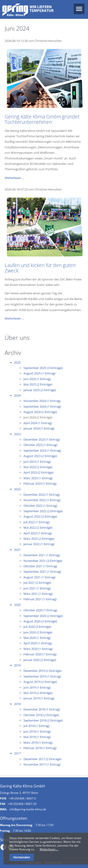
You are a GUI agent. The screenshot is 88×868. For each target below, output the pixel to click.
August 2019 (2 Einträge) (40, 682)
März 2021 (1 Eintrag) (38, 594)
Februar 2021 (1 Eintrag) (40, 599)
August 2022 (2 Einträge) (40, 516)
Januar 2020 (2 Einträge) (40, 660)
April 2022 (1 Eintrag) (38, 533)
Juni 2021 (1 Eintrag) (37, 588)
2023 (17, 434)
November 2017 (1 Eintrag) (42, 764)
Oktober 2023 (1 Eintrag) (40, 445)
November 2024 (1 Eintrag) (42, 401)
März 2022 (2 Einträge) (39, 539)
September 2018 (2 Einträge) (43, 720)
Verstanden (22, 857)
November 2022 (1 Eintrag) (42, 500)
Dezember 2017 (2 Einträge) (42, 759)
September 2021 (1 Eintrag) (42, 572)
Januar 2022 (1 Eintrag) (39, 544)
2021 (17, 550)
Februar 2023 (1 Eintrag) (40, 483)
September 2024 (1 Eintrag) (42, 406)
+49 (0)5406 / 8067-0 (22, 798)
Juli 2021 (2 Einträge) (37, 583)
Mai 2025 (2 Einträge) (38, 384)
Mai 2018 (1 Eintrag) (37, 737)
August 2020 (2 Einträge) (40, 621)
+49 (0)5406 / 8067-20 (22, 804)
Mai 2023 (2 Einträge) (38, 467)
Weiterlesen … (14, 178)
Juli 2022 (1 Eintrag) (36, 522)
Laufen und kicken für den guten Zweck (40, 268)
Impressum (34, 863)
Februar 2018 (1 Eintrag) (40, 748)
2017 (17, 753)
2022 (17, 489)
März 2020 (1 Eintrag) (38, 649)
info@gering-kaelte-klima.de (28, 809)
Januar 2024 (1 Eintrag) (39, 428)
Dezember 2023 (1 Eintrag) (42, 439)
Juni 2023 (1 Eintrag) (37, 462)
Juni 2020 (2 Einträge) (38, 632)
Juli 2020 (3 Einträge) (37, 627)
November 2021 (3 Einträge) (43, 561)
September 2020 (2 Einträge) (43, 616)
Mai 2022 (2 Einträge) (38, 527)
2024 (17, 395)
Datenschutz (53, 863)
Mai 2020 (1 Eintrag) (37, 638)
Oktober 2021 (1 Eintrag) (40, 566)
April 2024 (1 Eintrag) (38, 423)
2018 (17, 704)
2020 (17, 605)
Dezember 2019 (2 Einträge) (42, 671)
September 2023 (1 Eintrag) (42, 450)
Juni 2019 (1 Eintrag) (37, 687)
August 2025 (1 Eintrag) (39, 373)
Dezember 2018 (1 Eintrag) (42, 709)
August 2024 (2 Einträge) (40, 412)
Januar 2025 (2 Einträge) (40, 390)
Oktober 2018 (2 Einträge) (41, 715)
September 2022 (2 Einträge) (43, 511)
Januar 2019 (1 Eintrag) (39, 698)
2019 (17, 665)
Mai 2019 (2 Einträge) (38, 693)
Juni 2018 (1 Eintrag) (37, 731)
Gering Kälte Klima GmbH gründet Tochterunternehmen (42, 119)
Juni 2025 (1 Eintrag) (37, 379)
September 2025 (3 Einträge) (43, 368)
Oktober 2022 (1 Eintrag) (40, 506)
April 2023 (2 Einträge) (38, 472)
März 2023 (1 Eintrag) (38, 478)
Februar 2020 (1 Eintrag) (40, 654)
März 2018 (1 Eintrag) (38, 742)
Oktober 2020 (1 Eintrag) (40, 610)
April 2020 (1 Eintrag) (38, 643)
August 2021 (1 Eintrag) (39, 577)
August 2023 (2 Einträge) (40, 456)
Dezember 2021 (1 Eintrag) (42, 555)
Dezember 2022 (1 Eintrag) (42, 495)
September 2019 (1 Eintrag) (42, 676)
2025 (17, 362)
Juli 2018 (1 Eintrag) (36, 726)
